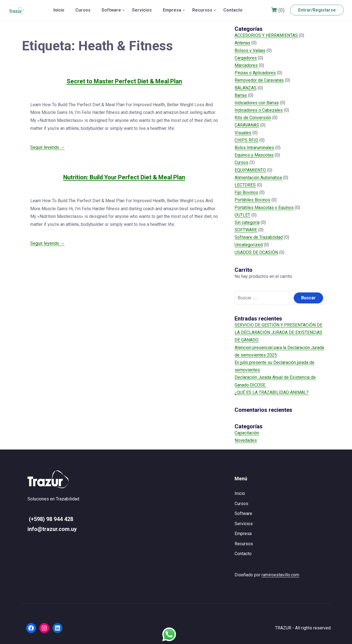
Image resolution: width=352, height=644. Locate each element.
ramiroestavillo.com (280, 575)
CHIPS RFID (246, 140)
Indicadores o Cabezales (259, 110)
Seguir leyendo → (47, 147)
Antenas (242, 43)
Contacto (233, 10)
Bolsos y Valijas (250, 50)
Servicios (142, 10)
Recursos (202, 10)
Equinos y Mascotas (254, 155)
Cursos (83, 10)
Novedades (246, 440)
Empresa (172, 10)
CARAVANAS (247, 125)
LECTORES (245, 185)
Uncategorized (249, 245)
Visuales (243, 133)
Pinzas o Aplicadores (255, 73)
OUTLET (242, 215)
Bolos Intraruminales (254, 148)
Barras (241, 95)
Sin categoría (247, 222)
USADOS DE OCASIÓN (256, 252)
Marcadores (246, 65)
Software (111, 10)
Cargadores (246, 58)
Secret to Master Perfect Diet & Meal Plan (124, 81)
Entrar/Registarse (317, 10)
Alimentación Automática (258, 178)
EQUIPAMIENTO (250, 170)
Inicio (59, 10)
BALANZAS (246, 88)
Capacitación (247, 433)
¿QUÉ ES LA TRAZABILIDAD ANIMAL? (272, 392)
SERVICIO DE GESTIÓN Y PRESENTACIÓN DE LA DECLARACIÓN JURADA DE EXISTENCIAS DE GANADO (278, 332)
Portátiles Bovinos (252, 200)
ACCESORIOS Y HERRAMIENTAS (266, 35)
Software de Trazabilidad (259, 237)
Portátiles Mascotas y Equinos (264, 208)
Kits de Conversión (253, 118)
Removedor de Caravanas (259, 80)
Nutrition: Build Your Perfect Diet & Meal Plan (124, 177)
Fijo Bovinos (246, 192)
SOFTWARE (246, 230)
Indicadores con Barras (257, 103)
